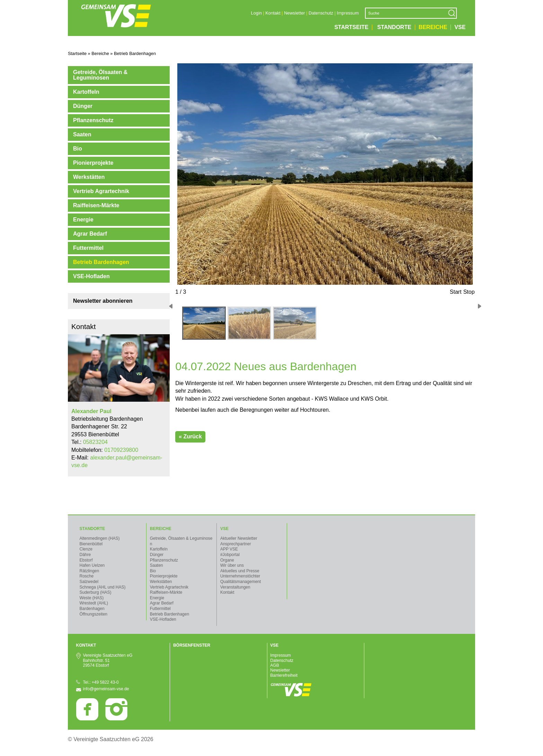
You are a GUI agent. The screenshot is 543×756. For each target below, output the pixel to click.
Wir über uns (232, 565)
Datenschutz (321, 13)
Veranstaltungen (235, 587)
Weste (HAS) (92, 598)
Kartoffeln (86, 92)
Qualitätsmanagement (241, 582)
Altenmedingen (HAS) (100, 538)
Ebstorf (86, 560)
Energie (83, 220)
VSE (460, 27)
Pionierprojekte (93, 163)
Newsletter (294, 13)
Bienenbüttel (91, 544)
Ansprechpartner (236, 544)
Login (256, 13)
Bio (78, 149)
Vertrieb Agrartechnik (101, 191)
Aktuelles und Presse (240, 571)
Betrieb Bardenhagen (101, 262)
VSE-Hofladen (91, 276)
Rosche (87, 576)
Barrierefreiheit (284, 675)
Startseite (351, 27)
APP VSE (229, 549)
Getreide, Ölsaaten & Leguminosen (100, 75)
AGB (274, 665)
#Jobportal (230, 555)
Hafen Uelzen (92, 565)
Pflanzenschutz (93, 120)
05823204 (95, 442)
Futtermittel (88, 248)
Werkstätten (89, 177)
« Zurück (190, 436)
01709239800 (121, 450)
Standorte (394, 27)
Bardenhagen (92, 609)
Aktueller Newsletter (239, 538)
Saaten (82, 134)
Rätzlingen (90, 571)
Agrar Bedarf (90, 234)
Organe (227, 560)
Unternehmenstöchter (240, 576)
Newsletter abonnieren (103, 301)
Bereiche (433, 27)
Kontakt (273, 13)
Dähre (85, 555)
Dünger (83, 106)
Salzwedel (89, 582)
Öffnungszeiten (94, 614)
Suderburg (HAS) (96, 592)
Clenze (86, 549)
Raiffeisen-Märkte (96, 205)
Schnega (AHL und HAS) (103, 587)
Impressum (348, 13)
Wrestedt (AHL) (94, 603)
